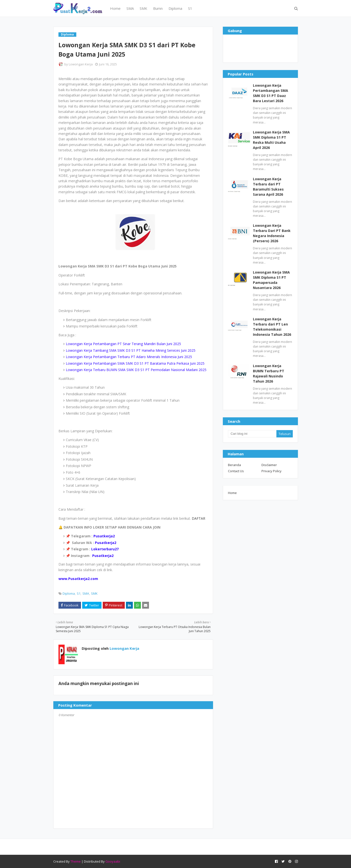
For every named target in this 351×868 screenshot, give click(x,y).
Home (232, 493)
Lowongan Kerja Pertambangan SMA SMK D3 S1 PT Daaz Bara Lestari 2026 (271, 93)
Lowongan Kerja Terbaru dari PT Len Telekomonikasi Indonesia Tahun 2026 (272, 327)
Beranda (234, 465)
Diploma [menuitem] (175, 8)
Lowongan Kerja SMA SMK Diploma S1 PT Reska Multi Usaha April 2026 (271, 140)
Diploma (69, 593)
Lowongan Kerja (81, 64)
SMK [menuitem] (143, 8)
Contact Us (236, 471)
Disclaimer (269, 465)
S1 (79, 593)
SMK (94, 593)
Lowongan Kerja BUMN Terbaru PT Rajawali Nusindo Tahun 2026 (269, 374)
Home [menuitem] (115, 8)
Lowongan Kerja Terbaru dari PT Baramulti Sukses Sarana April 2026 (268, 187)
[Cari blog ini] (252, 434)
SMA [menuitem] (130, 8)
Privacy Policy (272, 471)
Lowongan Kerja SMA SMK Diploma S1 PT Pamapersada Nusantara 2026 (271, 280)
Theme (76, 861)
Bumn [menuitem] (158, 8)
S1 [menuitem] (190, 8)
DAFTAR (198, 518)
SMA (86, 593)
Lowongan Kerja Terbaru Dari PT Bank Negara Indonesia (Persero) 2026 (272, 233)
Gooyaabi (113, 861)
